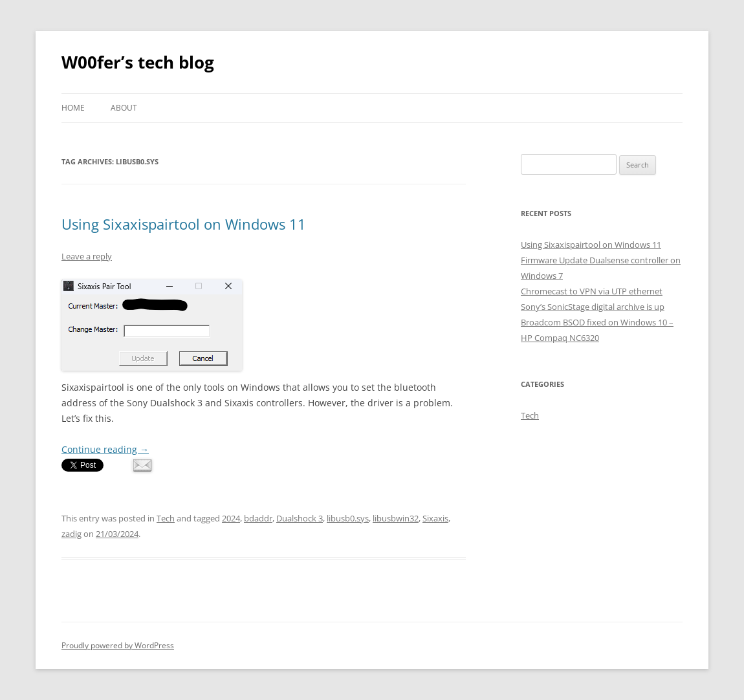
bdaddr (258, 518)
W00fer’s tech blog (138, 62)
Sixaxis (435, 518)
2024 (231, 518)
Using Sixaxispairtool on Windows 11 (184, 224)
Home (73, 108)
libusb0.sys (348, 518)
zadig (71, 534)
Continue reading (105, 449)
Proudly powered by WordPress (118, 645)
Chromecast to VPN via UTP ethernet (592, 291)
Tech (166, 518)
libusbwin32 (396, 518)
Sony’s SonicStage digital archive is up (593, 307)
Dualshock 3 (300, 518)
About (124, 108)
